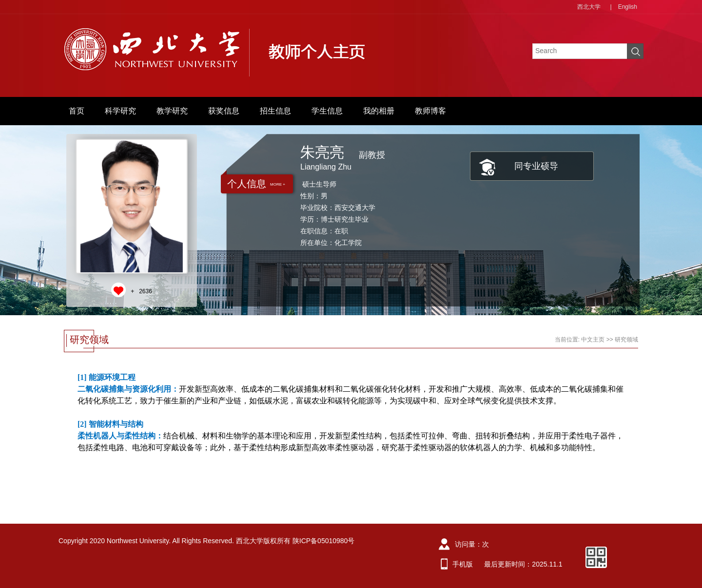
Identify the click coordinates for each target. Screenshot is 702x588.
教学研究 (172, 111)
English (628, 7)
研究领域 (626, 340)
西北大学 (589, 7)
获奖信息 (224, 111)
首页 (77, 111)
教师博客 (430, 111)
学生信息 (327, 111)
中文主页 (593, 340)
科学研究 (120, 111)
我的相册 (379, 111)
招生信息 (275, 111)
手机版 (463, 564)
